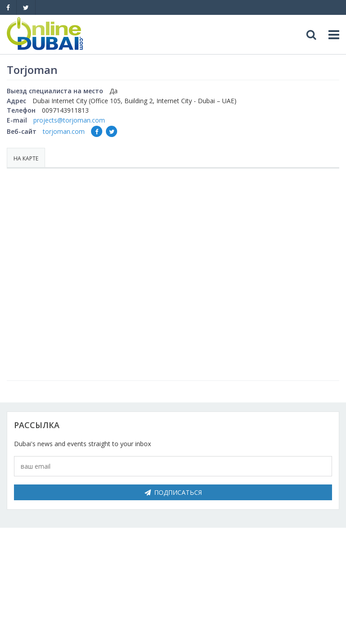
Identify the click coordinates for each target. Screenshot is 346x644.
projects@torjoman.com (69, 120)
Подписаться (173, 492)
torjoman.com (64, 131)
